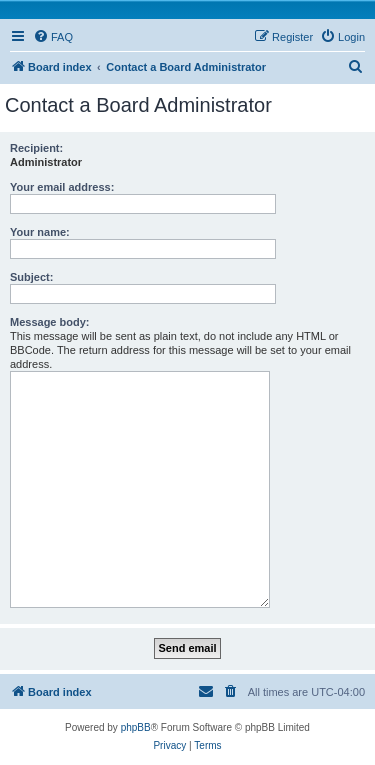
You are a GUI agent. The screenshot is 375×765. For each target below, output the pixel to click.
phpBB (136, 727)
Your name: (40, 232)
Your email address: (62, 187)
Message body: (49, 322)
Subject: (31, 277)
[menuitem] (53, 37)
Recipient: (36, 148)
